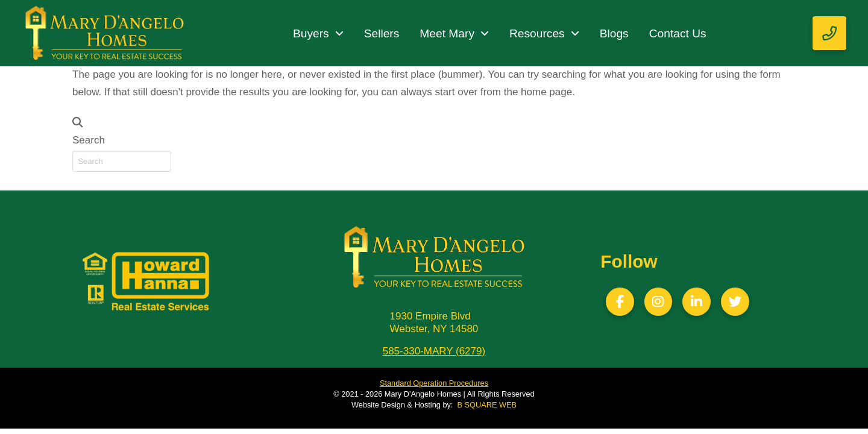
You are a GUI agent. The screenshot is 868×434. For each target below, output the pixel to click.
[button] (829, 33)
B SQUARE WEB (487, 405)
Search (89, 140)
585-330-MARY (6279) (434, 351)
